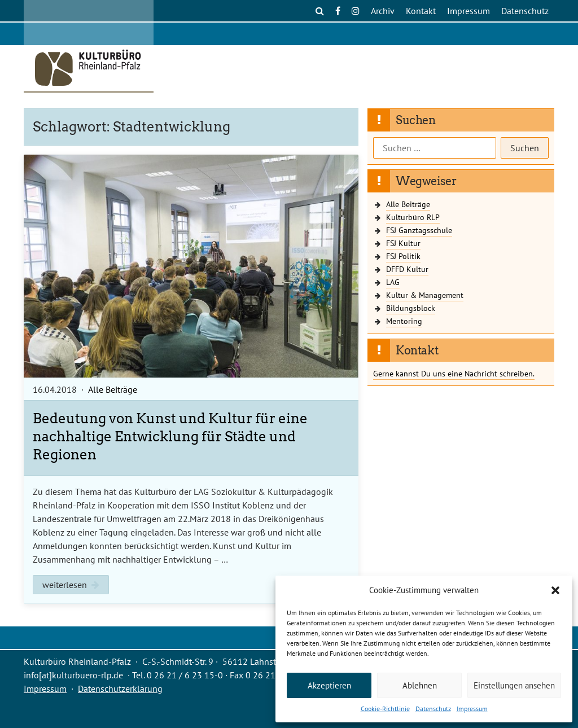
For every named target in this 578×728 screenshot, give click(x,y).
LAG (393, 282)
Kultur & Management (425, 295)
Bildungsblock (411, 308)
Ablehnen (420, 685)
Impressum (472, 709)
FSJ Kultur (403, 243)
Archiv (383, 11)
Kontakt (421, 11)
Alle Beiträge (113, 389)
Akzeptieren (329, 685)
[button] (555, 590)
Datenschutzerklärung (120, 688)
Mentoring (404, 321)
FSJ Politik (403, 256)
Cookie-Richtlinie (385, 709)
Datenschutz (433, 709)
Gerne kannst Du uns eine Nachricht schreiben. (454, 373)
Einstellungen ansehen (514, 685)
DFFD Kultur (407, 269)
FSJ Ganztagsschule (419, 230)
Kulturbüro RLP (413, 217)
